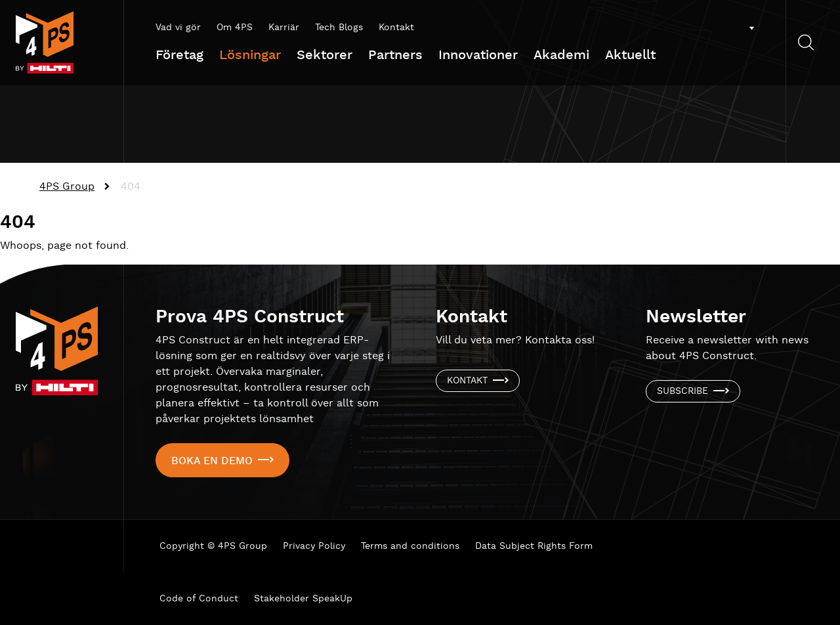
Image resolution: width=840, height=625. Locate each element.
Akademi (561, 55)
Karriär (284, 28)
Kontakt (396, 28)
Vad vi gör (178, 28)
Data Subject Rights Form (534, 546)
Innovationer (478, 55)
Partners (395, 55)
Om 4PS (235, 28)
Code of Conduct (199, 599)
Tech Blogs (339, 28)
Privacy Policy (314, 546)
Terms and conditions (410, 546)
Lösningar (250, 55)
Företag (179, 55)
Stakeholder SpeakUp (303, 599)
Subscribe (682, 391)
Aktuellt (630, 55)
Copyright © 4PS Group (213, 546)
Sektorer (325, 55)
